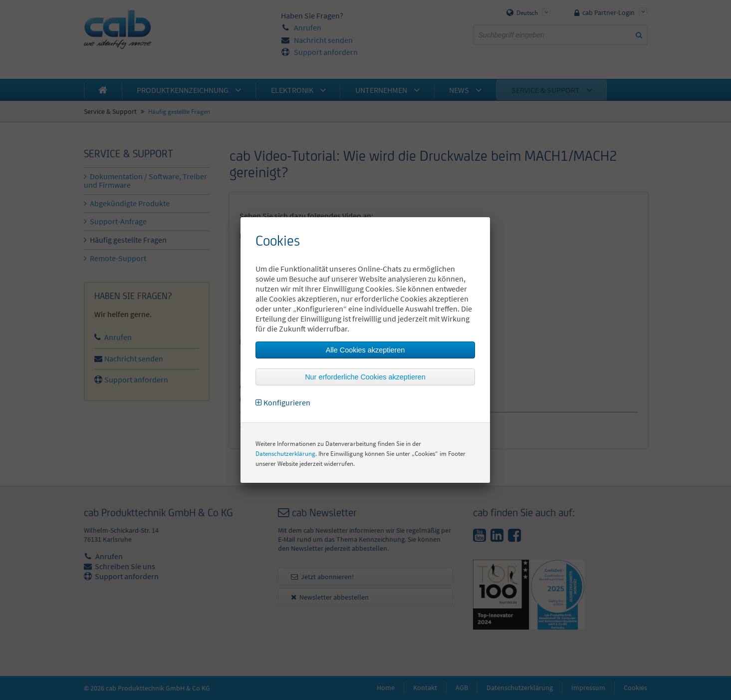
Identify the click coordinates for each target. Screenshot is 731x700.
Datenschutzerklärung (285, 454)
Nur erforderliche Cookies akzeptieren (365, 377)
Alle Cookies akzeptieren (365, 350)
